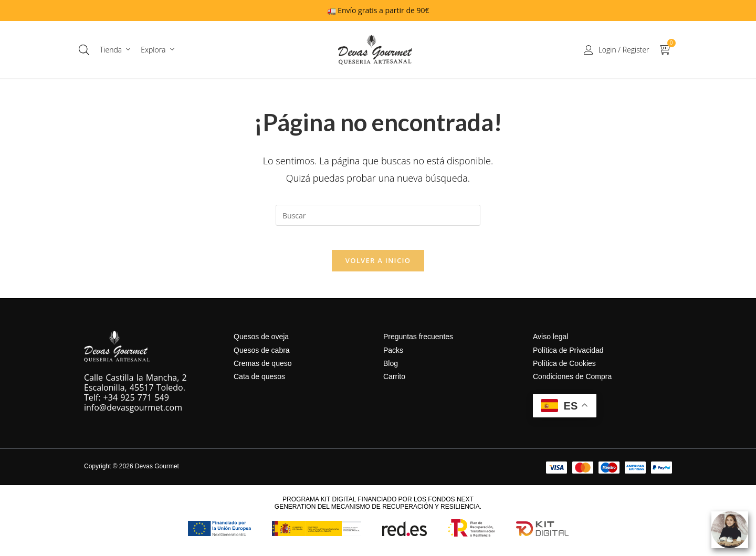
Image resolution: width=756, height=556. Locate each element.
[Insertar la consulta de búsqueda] (378, 215)
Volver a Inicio (378, 268)
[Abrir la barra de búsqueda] (84, 50)
